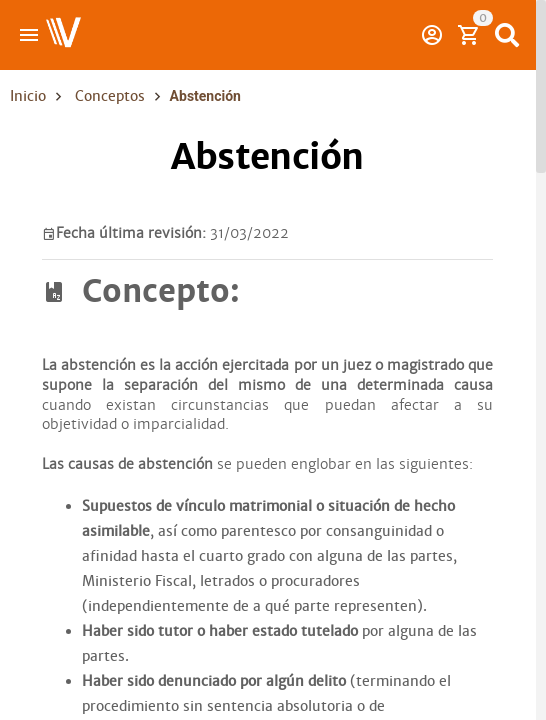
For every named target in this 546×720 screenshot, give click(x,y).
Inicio (28, 96)
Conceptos (110, 96)
